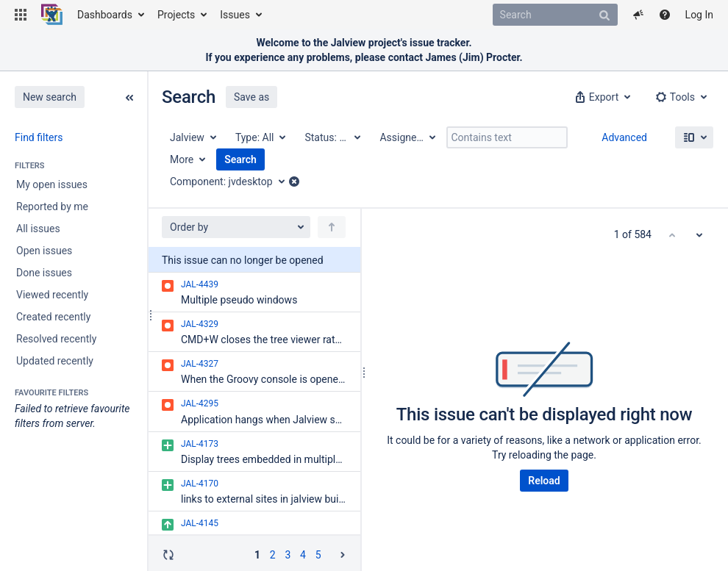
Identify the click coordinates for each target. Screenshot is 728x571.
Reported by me (52, 207)
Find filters (39, 137)
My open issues (52, 184)
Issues (235, 15)
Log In (699, 15)
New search (50, 97)
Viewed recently (52, 295)
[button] (21, 15)
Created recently (53, 317)
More (182, 159)
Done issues (44, 273)
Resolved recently (56, 339)
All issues (38, 229)
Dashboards (105, 15)
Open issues (44, 251)
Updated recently (55, 361)
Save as (251, 97)
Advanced (624, 137)
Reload (544, 481)
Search (240, 159)
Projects (176, 15)
